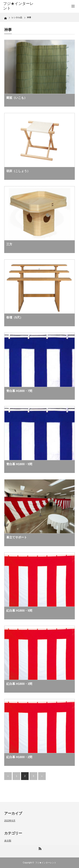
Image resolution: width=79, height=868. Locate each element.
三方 (9, 244)
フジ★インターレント (46, 863)
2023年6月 (10, 821)
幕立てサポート (17, 537)
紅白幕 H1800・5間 (19, 611)
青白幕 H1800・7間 (19, 391)
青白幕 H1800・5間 (19, 464)
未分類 (8, 841)
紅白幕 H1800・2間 (21, 757)
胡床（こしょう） (18, 171)
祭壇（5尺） (15, 317)
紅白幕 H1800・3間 (19, 684)
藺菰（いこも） (17, 98)
